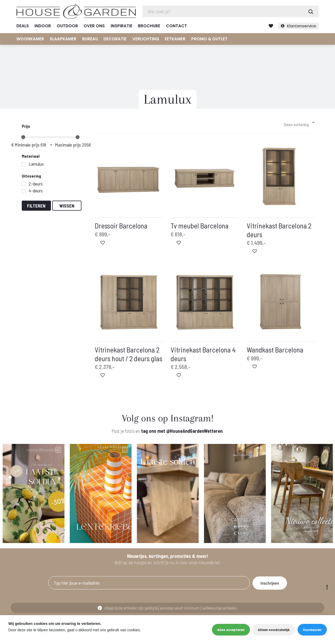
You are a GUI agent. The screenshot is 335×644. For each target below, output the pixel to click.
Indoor (43, 26)
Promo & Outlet (209, 39)
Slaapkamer (63, 39)
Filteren (36, 207)
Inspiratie (121, 26)
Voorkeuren (312, 630)
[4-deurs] (24, 192)
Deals (23, 26)
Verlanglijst (271, 26)
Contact (177, 26)
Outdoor (67, 26)
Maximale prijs (68, 146)
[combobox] (299, 124)
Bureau (90, 39)
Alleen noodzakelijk (274, 630)
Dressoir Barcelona (121, 227)
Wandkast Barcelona (275, 351)
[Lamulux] (24, 165)
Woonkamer (30, 39)
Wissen (67, 207)
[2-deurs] (24, 185)
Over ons (94, 26)
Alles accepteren (231, 630)
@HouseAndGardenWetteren (194, 432)
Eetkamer (175, 39)
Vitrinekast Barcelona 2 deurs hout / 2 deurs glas (129, 355)
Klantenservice (302, 26)
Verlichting (146, 39)
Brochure (149, 26)
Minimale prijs (27, 146)
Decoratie (115, 39)
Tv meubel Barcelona (200, 227)
